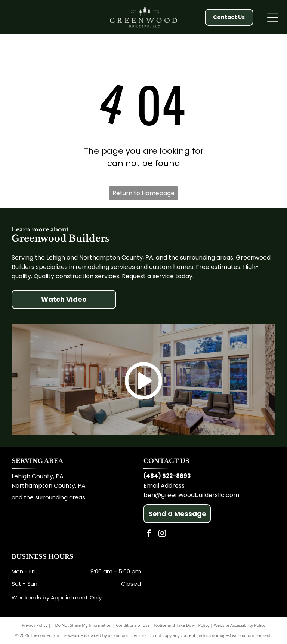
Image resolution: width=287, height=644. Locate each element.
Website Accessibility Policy (240, 625)
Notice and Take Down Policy (182, 625)
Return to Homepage (143, 193)
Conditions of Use (133, 625)
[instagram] (162, 534)
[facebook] (149, 534)
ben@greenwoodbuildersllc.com (191, 495)
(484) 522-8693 (167, 476)
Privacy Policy (35, 625)
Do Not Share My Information (84, 625)
